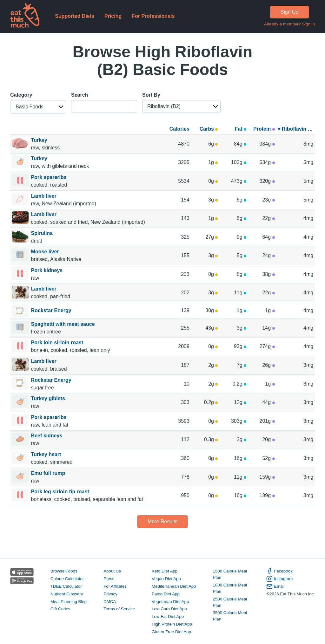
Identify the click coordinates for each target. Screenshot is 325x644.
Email (275, 586)
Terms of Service (119, 609)
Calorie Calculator (67, 579)
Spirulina (43, 233)
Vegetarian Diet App (170, 602)
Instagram (279, 579)
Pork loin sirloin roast (58, 343)
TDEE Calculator (66, 586)
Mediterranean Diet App (174, 586)
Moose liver (46, 252)
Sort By (151, 95)
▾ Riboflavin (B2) (298, 129)
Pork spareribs (50, 177)
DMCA (110, 602)
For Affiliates (115, 586)
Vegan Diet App (166, 579)
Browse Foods (64, 571)
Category (21, 95)
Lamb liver (44, 196)
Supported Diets (75, 16)
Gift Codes (60, 609)
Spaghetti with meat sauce (64, 324)
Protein (264, 129)
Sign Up (290, 12)
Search (80, 95)
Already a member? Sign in (289, 24)
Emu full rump (49, 473)
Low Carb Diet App (169, 609)
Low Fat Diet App (168, 617)
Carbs (209, 129)
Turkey (40, 140)
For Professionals (153, 16)
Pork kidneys (48, 270)
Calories (179, 129)
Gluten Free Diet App (171, 632)
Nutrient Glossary (67, 594)
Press (109, 579)
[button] (38, 107)
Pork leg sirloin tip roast (61, 492)
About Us (112, 571)
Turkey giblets (49, 398)
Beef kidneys (47, 436)
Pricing (113, 16)
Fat (241, 129)
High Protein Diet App (172, 624)
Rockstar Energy (51, 311)
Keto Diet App (165, 571)
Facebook (279, 571)
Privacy (110, 594)
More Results (162, 521)
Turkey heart (47, 454)
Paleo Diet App (166, 594)
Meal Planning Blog (69, 602)
